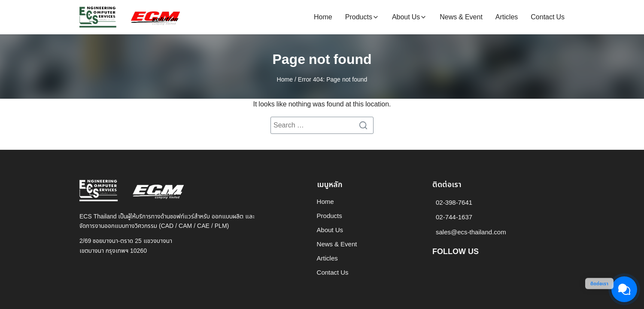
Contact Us (548, 17)
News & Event (461, 17)
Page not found (322, 60)
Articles (507, 17)
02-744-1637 (454, 217)
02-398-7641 (454, 203)
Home (323, 17)
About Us (406, 17)
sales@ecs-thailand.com (471, 232)
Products (359, 17)
